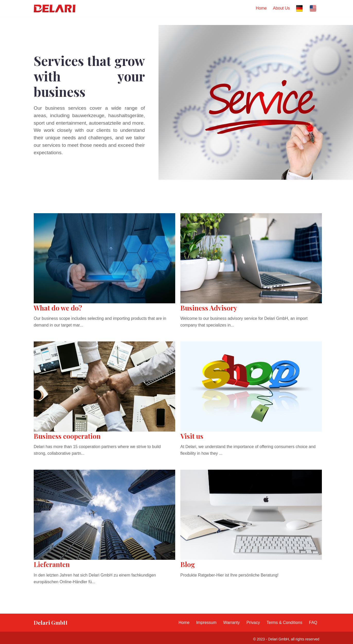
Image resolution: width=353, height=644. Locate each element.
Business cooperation (67, 436)
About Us (281, 8)
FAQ (313, 622)
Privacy (253, 622)
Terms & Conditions (284, 622)
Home (261, 8)
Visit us (192, 436)
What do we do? (58, 308)
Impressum (206, 622)
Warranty (232, 622)
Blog (188, 564)
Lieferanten (52, 564)
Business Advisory (209, 308)
